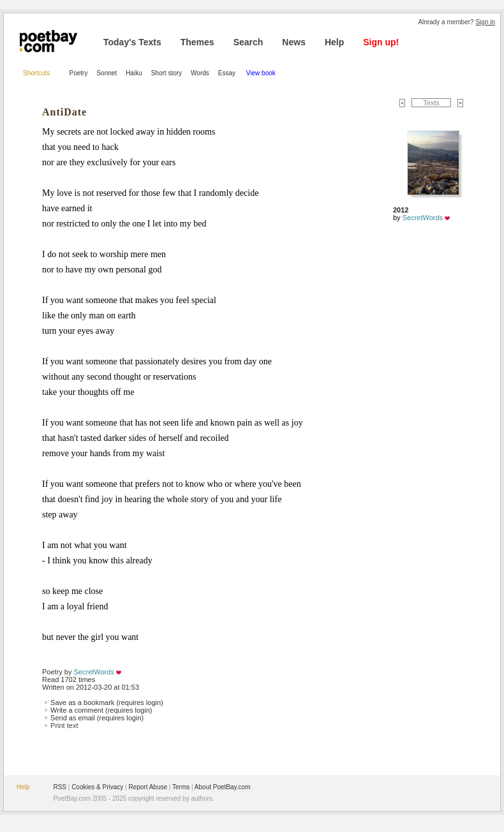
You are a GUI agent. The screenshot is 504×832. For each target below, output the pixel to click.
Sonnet (107, 73)
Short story (167, 73)
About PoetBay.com (223, 787)
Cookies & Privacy (97, 787)
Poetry (79, 73)
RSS (60, 787)
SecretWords (94, 672)
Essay (228, 73)
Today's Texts (132, 42)
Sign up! (381, 42)
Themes (197, 42)
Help (334, 42)
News (294, 42)
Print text (64, 725)
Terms (181, 787)
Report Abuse (148, 787)
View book (261, 73)
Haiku (134, 73)
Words (200, 73)
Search (248, 42)
